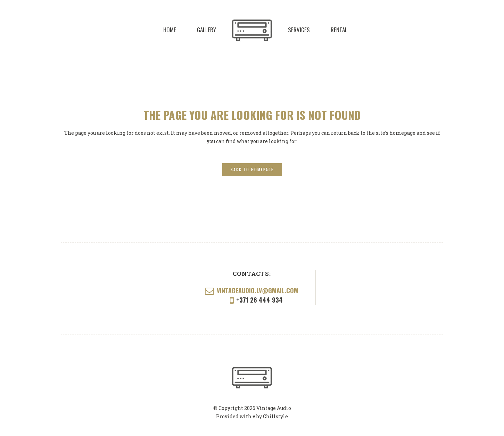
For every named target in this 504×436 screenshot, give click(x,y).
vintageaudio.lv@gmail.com (258, 290)
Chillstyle (275, 416)
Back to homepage (252, 170)
